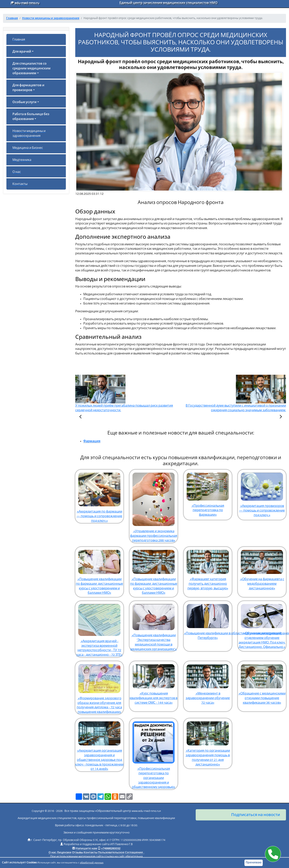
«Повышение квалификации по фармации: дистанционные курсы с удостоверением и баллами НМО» (99, 571)
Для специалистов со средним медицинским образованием (32, 68)
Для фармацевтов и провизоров (28, 88)
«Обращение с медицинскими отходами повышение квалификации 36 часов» (262, 683)
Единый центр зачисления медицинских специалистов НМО (168, 3)
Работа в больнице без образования (31, 117)
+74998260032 (111, 849)
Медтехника (22, 160)
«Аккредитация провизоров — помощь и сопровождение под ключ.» (262, 493)
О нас (17, 172)
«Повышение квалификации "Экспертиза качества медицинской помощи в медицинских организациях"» (154, 626)
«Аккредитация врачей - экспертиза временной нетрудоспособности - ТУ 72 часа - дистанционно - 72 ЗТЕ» (99, 629)
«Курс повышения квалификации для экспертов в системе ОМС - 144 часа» (154, 683)
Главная (19, 40)
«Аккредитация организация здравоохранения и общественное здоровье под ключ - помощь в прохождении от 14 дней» (99, 744)
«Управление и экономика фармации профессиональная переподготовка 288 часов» (154, 506)
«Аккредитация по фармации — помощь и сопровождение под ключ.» (99, 496)
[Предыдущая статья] (81, 417)
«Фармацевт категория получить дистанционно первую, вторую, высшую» (208, 568)
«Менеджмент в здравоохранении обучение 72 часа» (208, 683)
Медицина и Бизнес (28, 148)
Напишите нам (86, 849)
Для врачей (22, 52)
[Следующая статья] (281, 417)
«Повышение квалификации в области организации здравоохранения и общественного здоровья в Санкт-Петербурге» (208, 620)
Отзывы (78, 853)
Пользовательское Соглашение (120, 853)
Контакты (20, 184)
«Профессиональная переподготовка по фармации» (208, 493)
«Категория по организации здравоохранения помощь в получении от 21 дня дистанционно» (208, 742)
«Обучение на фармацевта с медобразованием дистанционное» (262, 568)
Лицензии (64, 853)
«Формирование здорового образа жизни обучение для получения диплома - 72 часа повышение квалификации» (99, 687)
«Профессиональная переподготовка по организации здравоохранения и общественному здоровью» (154, 753)
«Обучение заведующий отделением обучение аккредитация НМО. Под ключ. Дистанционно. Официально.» (262, 625)
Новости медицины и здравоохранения (29, 133)
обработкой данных (92, 863)
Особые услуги (24, 102)
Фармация (92, 441)
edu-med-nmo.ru (25, 3)
